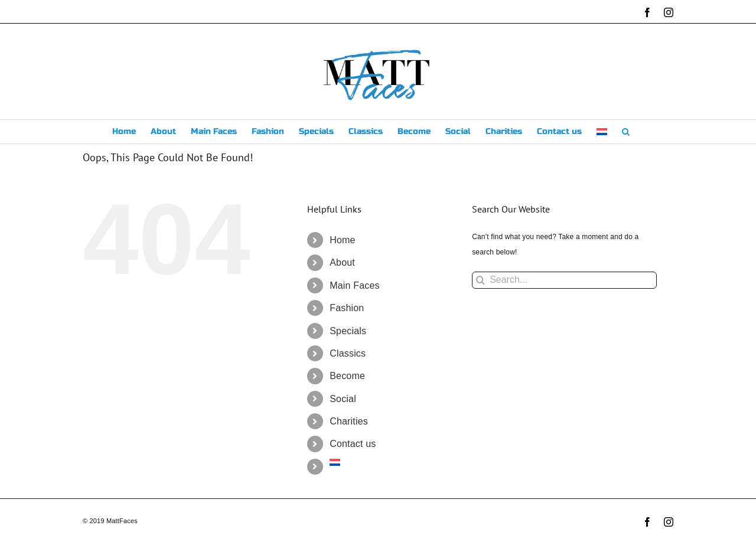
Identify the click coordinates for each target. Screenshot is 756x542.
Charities (349, 421)
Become (347, 376)
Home (342, 240)
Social (343, 399)
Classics (348, 353)
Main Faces (355, 285)
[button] (626, 132)
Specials (348, 331)
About (342, 262)
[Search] (480, 280)
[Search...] (564, 280)
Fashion (347, 308)
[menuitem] (602, 132)
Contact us (353, 444)
